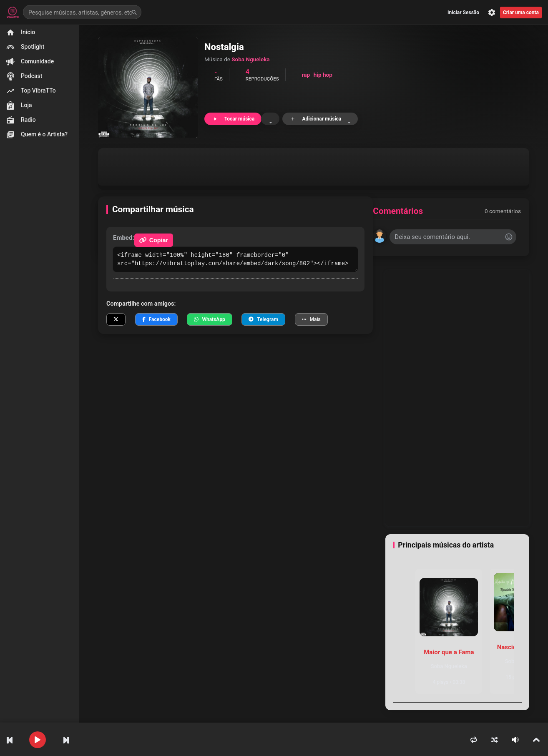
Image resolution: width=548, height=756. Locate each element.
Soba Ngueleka (250, 59)
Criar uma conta (521, 13)
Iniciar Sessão (463, 13)
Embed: (124, 238)
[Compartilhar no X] (116, 319)
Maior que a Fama (449, 652)
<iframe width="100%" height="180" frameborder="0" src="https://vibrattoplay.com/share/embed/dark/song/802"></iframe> (235, 259)
